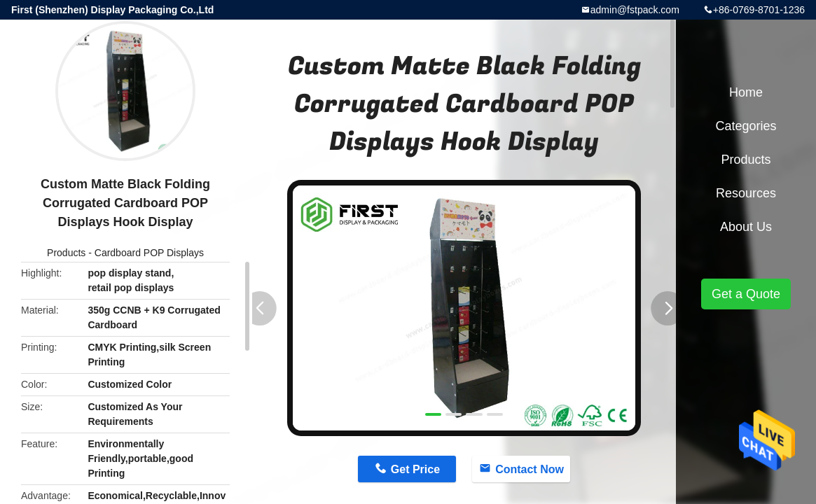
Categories (746, 126)
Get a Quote (746, 294)
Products (66, 253)
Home (746, 92)
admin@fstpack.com (635, 10)
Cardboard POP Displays (149, 253)
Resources (746, 193)
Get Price (415, 469)
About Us (746, 227)
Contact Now (530, 469)
